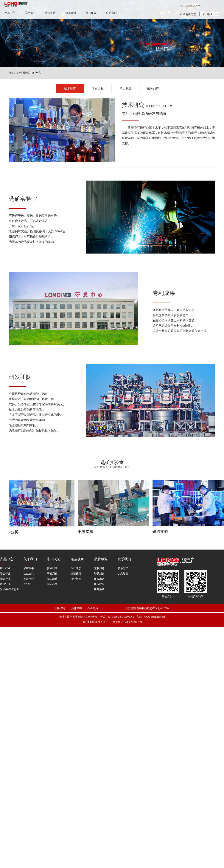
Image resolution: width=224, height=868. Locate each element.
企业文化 (29, 569)
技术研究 (36, 73)
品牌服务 (91, 13)
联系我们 (111, 13)
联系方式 (123, 564)
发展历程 (29, 575)
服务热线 (99, 585)
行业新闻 (76, 575)
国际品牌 (153, 88)
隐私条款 (62, 600)
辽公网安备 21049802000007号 (125, 612)
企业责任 (29, 580)
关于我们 (30, 13)
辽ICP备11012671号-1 (93, 612)
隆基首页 (13, 73)
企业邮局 (92, 600)
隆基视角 (71, 13)
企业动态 (76, 564)
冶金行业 (5, 569)
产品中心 (10, 13)
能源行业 (5, 575)
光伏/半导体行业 (10, 585)
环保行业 (5, 580)
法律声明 (79, 600)
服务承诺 (99, 575)
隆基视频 (76, 569)
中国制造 (50, 13)
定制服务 (99, 564)
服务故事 (99, 580)
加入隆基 (123, 569)
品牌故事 (29, 564)
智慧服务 (99, 569)
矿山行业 (5, 564)
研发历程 (98, 88)
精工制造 (125, 88)
